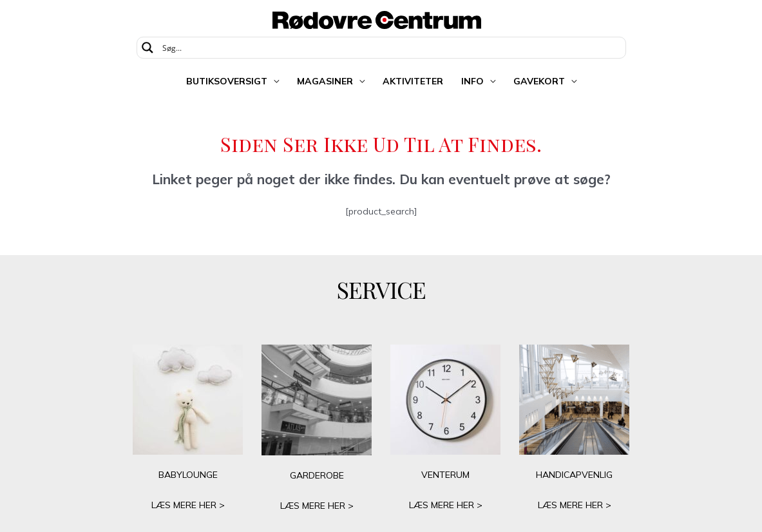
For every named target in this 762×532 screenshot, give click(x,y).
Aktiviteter (413, 81)
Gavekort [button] (539, 81)
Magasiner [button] (325, 81)
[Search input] (390, 48)
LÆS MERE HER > (188, 505)
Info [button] (472, 81)
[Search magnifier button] (148, 48)
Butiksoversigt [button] (227, 81)
